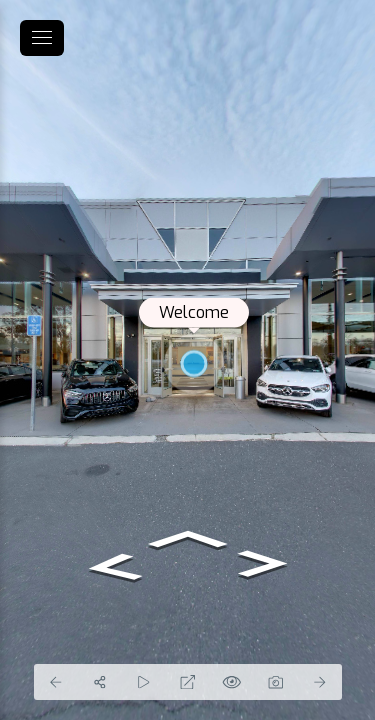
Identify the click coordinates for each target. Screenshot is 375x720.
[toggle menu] (42, 38)
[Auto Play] (144, 682)
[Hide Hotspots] (232, 682)
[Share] (100, 682)
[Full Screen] (188, 682)
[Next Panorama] (320, 682)
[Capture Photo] (276, 682)
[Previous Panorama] (56, 682)
